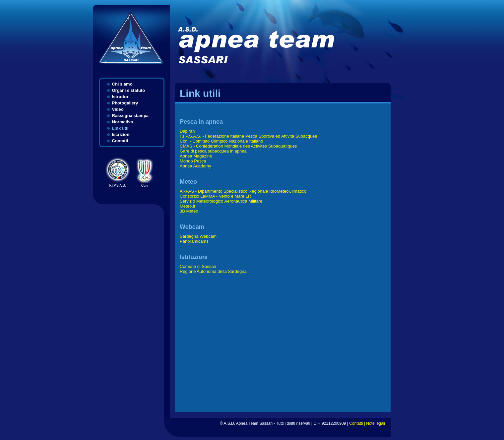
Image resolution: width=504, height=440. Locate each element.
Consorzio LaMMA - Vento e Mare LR (215, 196)
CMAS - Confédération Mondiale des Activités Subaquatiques (238, 146)
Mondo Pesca (193, 161)
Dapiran (187, 131)
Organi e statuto (129, 90)
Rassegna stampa (130, 116)
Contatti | (358, 423)
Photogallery (125, 103)
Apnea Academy (195, 166)
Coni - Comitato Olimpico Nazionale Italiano (221, 141)
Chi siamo (122, 84)
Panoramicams (194, 241)
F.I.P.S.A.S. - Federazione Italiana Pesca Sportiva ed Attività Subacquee (249, 136)
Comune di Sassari (198, 266)
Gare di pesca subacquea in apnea (213, 151)
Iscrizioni (121, 134)
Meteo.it (187, 206)
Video (118, 109)
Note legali (376, 423)
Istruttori (121, 97)
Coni (145, 184)
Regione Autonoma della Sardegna (213, 271)
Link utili (121, 128)
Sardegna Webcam (198, 236)
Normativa (123, 122)
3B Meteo (189, 211)
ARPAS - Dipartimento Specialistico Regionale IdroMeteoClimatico (243, 191)
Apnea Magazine (196, 156)
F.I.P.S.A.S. (118, 184)
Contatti (120, 141)
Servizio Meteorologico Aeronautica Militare (221, 201)
